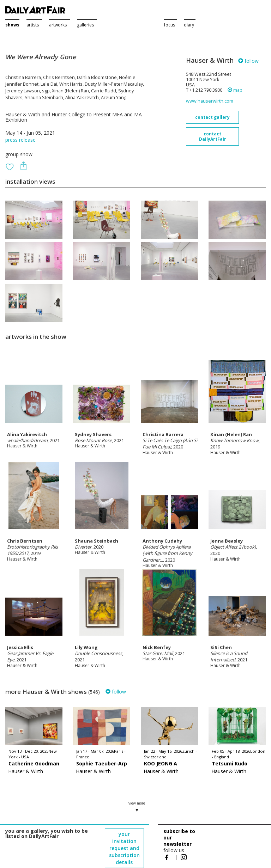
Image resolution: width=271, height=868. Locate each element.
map (235, 90)
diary (189, 25)
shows (12, 25)
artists (33, 25)
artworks (58, 25)
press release (20, 140)
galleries (85, 25)
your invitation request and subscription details (124, 848)
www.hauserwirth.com (210, 101)
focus (170, 25)
